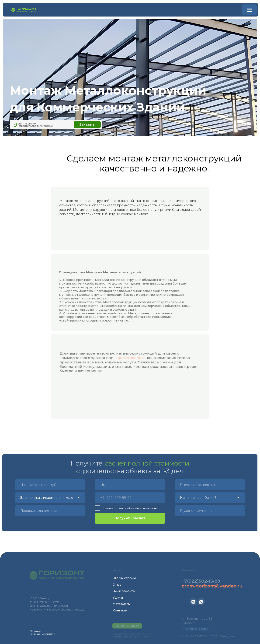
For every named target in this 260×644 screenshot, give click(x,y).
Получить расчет (130, 518)
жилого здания (129, 360)
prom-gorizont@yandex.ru (212, 586)
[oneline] (210, 485)
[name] (130, 485)
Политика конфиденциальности (42, 632)
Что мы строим (124, 578)
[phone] (130, 498)
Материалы (122, 604)
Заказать (87, 124)
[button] (250, 10)
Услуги (118, 598)
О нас (117, 585)
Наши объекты (124, 591)
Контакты (120, 610)
